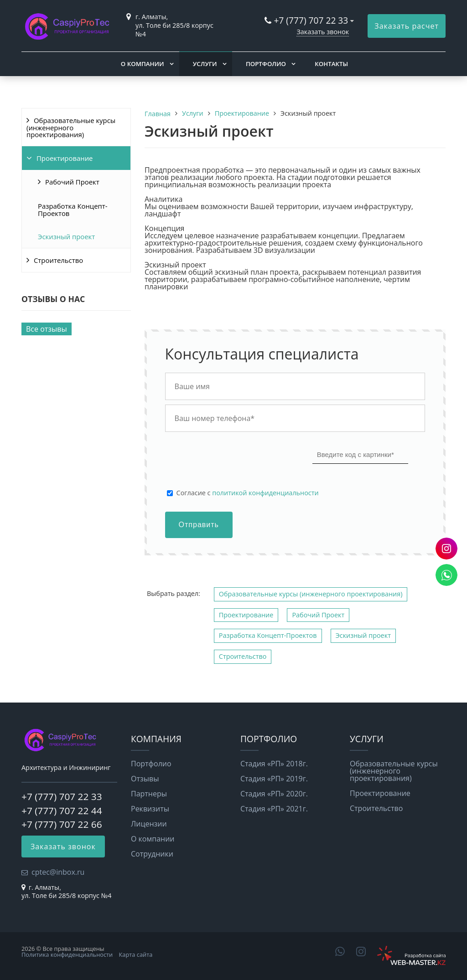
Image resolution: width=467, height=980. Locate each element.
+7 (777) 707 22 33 (311, 20)
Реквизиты (150, 809)
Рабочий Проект (72, 182)
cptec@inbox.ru (58, 872)
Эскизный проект (66, 236)
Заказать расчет (407, 26)
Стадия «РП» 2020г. (274, 794)
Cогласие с (248, 493)
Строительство (58, 260)
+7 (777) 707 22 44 (62, 811)
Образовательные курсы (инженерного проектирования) (71, 127)
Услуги (205, 64)
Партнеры (149, 794)
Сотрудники (152, 854)
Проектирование (65, 158)
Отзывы (145, 779)
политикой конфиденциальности (265, 493)
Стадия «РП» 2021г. (274, 809)
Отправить (199, 525)
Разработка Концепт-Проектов (73, 210)
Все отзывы (47, 329)
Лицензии (149, 824)
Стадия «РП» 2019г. (274, 779)
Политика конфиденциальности (67, 954)
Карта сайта (136, 954)
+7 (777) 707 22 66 (62, 824)
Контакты (331, 64)
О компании (143, 64)
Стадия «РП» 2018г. (274, 764)
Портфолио (266, 64)
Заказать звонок (323, 32)
